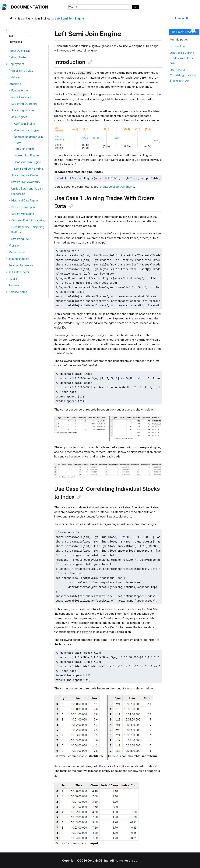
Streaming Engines (23, 110)
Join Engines (42, 18)
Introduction (177, 46)
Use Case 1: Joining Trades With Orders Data (182, 58)
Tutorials (14, 285)
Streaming (24, 18)
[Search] (136, 7)
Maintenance (17, 252)
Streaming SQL (21, 239)
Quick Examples (21, 97)
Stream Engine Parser (25, 175)
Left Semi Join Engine (69, 18)
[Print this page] (187, 18)
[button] (7, 51)
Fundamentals (20, 90)
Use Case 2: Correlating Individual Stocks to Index (183, 75)
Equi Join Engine (24, 149)
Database (15, 77)
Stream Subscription (24, 207)
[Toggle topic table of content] (193, 30)
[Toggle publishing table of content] (7, 30)
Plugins (13, 279)
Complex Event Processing (28, 220)
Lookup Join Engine (26, 155)
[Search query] (104, 7)
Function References (22, 265)
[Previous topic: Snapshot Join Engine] (180, 18)
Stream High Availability (26, 182)
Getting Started (18, 57)
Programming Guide (21, 71)
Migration (14, 245)
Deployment (16, 64)
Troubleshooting (19, 259)
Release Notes (18, 292)
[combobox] (18, 36)
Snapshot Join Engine (28, 162)
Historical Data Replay (25, 200)
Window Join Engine (27, 130)
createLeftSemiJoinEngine (117, 186)
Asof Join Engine (25, 124)
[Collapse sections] (176, 18)
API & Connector (19, 272)
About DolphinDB (19, 51)
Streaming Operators (24, 104)
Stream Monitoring (23, 214)
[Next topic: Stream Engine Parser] (183, 18)
